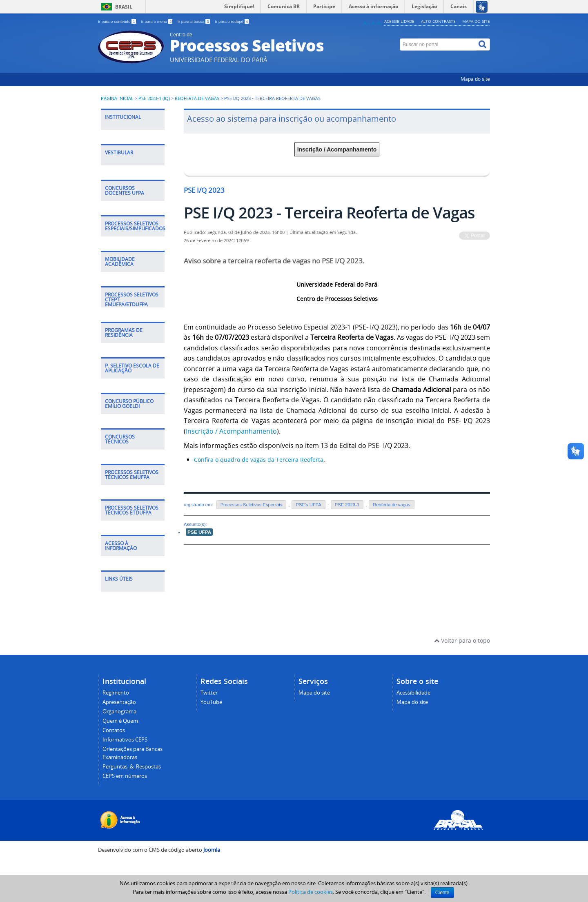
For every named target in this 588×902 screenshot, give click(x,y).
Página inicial (117, 98)
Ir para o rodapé (232, 21)
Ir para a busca (194, 21)
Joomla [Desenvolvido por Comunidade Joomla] (212, 850)
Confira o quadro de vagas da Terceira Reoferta (259, 460)
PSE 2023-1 (347, 505)
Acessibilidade (399, 21)
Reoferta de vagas (197, 98)
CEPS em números (125, 776)
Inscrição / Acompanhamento (337, 149)
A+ (366, 23)
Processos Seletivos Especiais (252, 505)
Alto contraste (438, 21)
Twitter (209, 693)
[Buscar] (483, 45)
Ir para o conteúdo (117, 21)
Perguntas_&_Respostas (132, 767)
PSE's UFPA (308, 505)
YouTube (211, 702)
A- (380, 23)
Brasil (124, 7)
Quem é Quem (120, 721)
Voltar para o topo (462, 640)
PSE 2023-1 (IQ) (154, 98)
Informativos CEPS (125, 740)
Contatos (114, 730)
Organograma (119, 712)
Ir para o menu (157, 21)
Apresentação (119, 702)
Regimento (116, 693)
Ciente (442, 893)
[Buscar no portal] (438, 45)
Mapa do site (476, 21)
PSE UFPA (199, 532)
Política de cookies (311, 892)
